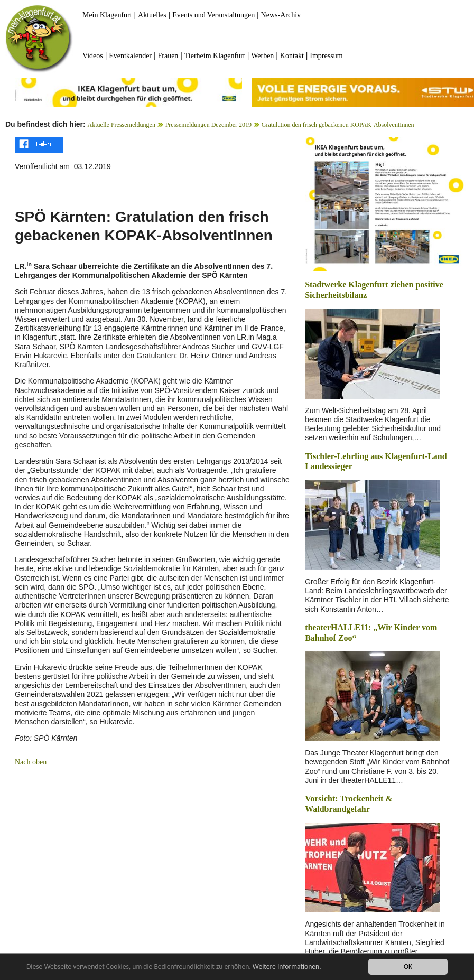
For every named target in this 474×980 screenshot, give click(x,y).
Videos (93, 56)
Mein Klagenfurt (107, 15)
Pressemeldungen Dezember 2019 (208, 125)
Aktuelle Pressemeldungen (122, 125)
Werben (262, 56)
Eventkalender (130, 56)
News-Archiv (281, 15)
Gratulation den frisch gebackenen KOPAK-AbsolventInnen (338, 125)
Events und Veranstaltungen (213, 15)
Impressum (326, 56)
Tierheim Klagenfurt (215, 56)
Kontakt (292, 56)
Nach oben (31, 762)
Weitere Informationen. (287, 967)
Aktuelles (152, 15)
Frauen (168, 56)
